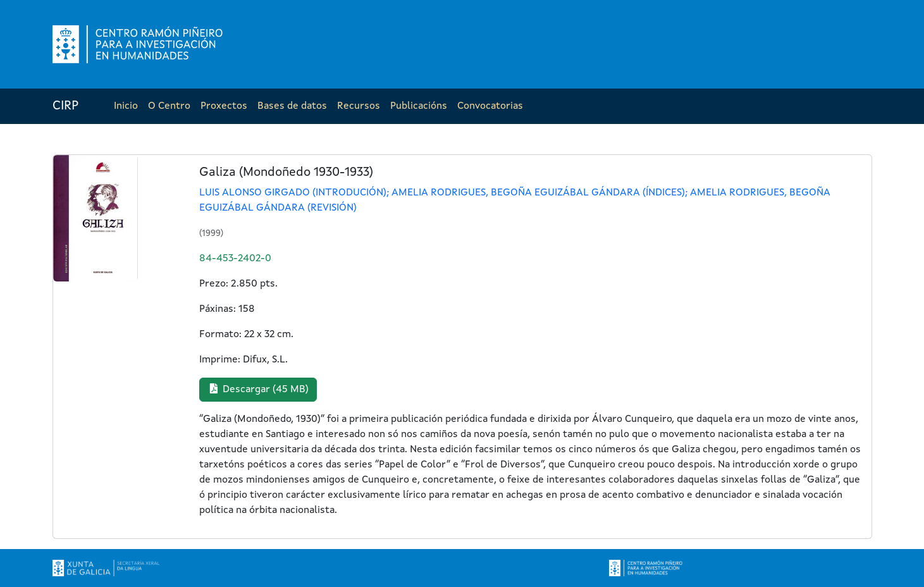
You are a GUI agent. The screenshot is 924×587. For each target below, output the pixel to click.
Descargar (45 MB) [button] (258, 389)
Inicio (126, 106)
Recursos (359, 106)
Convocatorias (490, 106)
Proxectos (224, 106)
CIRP (65, 106)
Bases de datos (292, 106)
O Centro (169, 106)
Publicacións (419, 106)
